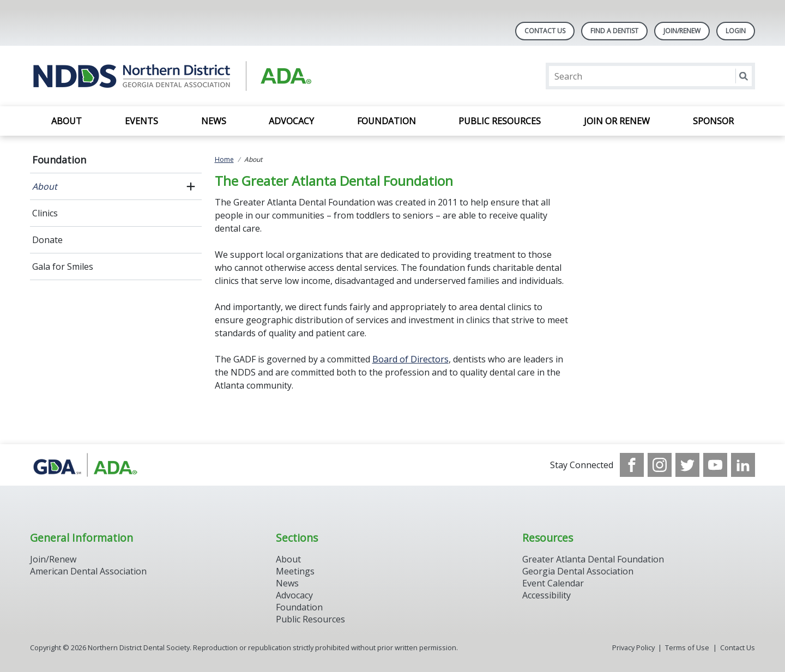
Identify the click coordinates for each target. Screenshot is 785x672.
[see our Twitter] (687, 465)
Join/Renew (682, 31)
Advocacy (291, 121)
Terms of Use (687, 647)
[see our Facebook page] (632, 465)
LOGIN (736, 31)
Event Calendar (553, 583)
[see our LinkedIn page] (743, 465)
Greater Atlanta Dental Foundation (593, 559)
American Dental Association (88, 571)
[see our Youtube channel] (715, 465)
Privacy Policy (633, 647)
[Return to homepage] (171, 76)
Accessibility (547, 595)
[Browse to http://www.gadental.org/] (85, 465)
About (67, 121)
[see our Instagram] (660, 465)
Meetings (295, 571)
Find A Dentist (614, 31)
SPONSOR (713, 121)
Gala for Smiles (63, 267)
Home (224, 159)
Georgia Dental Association (578, 571)
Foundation (387, 121)
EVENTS (141, 121)
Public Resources (500, 121)
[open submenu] (191, 186)
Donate (47, 240)
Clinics (45, 213)
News (214, 121)
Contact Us (545, 31)
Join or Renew (617, 121)
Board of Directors (410, 359)
